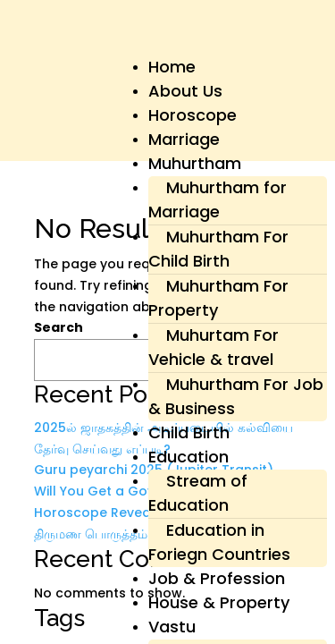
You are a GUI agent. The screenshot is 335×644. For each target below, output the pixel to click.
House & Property (219, 602)
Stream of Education (198, 493)
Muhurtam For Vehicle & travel (214, 347)
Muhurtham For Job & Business (236, 396)
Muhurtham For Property (218, 298)
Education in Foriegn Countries (219, 542)
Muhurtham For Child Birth (218, 249)
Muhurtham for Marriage (218, 199)
